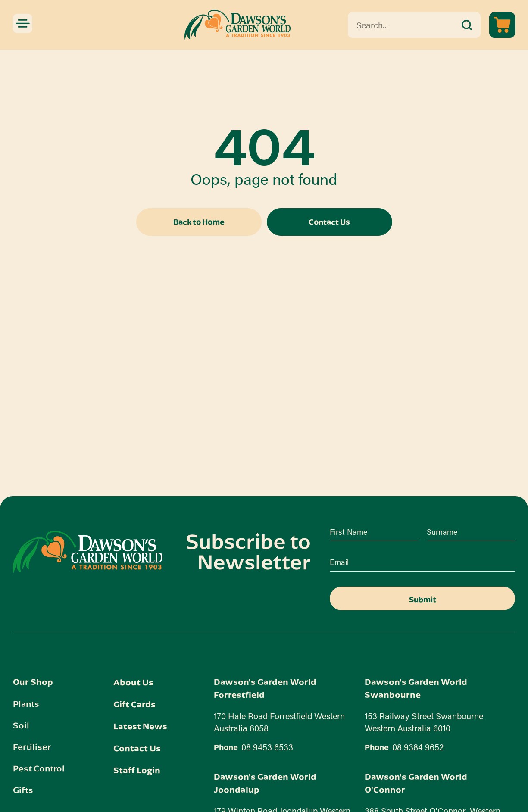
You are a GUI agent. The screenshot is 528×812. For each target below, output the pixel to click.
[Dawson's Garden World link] (88, 552)
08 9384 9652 (418, 747)
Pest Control (39, 768)
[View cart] (502, 25)
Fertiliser (32, 746)
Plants (26, 703)
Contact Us (137, 748)
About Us (133, 682)
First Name (348, 532)
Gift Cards (134, 704)
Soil (21, 725)
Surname (442, 532)
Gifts (23, 790)
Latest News (140, 726)
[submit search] (467, 25)
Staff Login (137, 770)
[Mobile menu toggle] (23, 23)
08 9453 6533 (267, 747)
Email (339, 562)
